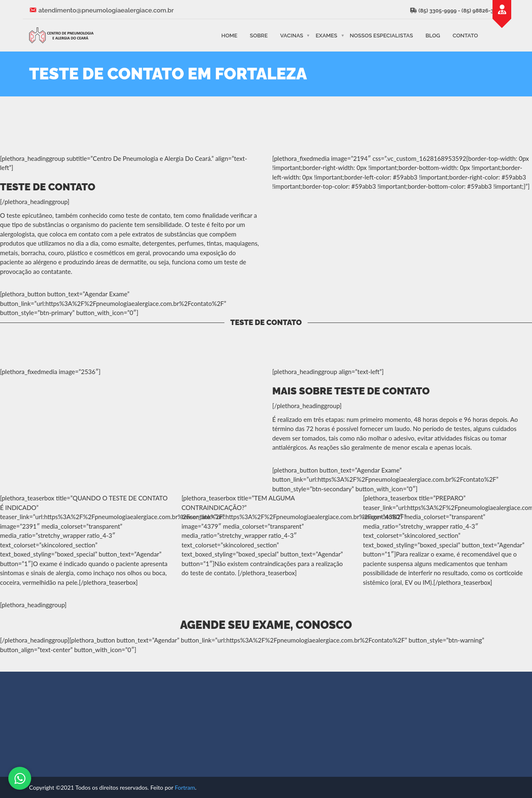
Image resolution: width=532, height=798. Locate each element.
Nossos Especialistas (382, 35)
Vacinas (292, 35)
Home (229, 35)
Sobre (259, 35)
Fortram (185, 787)
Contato (465, 35)
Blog (433, 35)
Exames (326, 35)
